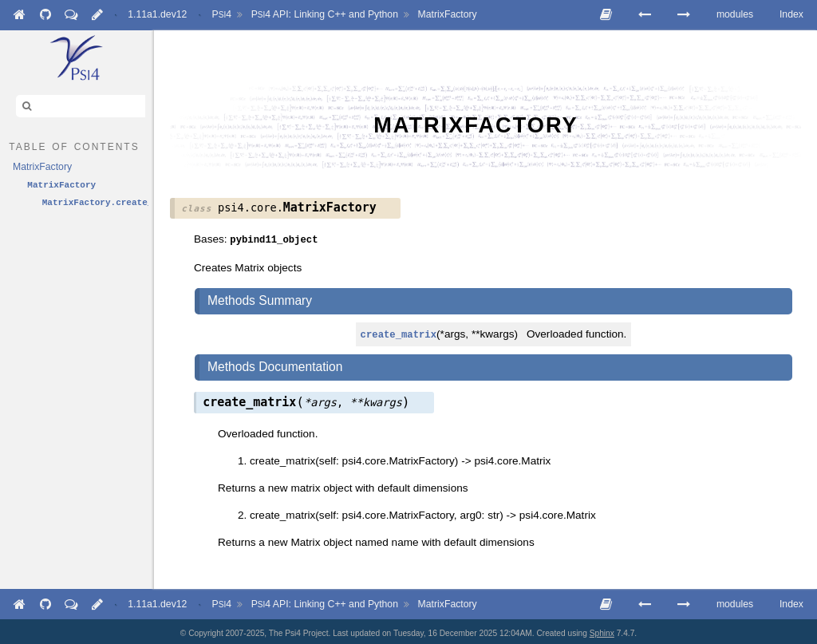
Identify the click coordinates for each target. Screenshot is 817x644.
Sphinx (602, 630)
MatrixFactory (448, 14)
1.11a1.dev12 (157, 14)
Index (791, 14)
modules (735, 14)
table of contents (74, 145)
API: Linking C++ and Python (325, 14)
